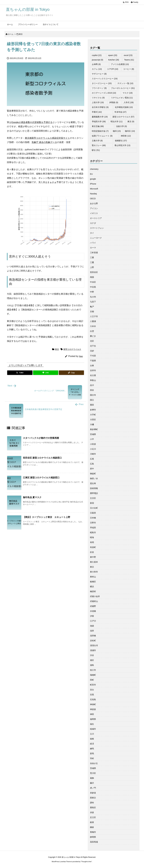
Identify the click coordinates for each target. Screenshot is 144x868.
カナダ (93, 223)
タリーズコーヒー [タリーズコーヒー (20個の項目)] (102, 83)
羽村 (92, 758)
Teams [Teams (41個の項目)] (129, 60)
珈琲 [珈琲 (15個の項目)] (117, 131)
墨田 (92, 405)
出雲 (92, 331)
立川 (92, 734)
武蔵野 (93, 606)
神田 (92, 714)
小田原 (93, 444)
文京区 (93, 498)
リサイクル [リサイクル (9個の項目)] (98, 98)
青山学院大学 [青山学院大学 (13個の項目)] (122, 145)
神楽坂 (93, 709)
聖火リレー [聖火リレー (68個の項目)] (99, 145)
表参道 (93, 793)
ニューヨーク (96, 238)
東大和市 (94, 572)
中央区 (93, 282)
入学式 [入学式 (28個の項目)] (129, 102)
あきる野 (94, 203)
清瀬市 (93, 650)
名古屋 (93, 375)
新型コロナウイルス (72, 349)
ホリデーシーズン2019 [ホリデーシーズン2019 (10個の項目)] (104, 93)
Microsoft (94, 189)
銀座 (92, 822)
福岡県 (93, 719)
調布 (92, 803)
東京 (21, 34)
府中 (92, 469)
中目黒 (93, 287)
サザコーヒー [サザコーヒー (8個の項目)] (99, 74)
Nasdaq (93, 194)
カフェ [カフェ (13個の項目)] (97, 69)
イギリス (94, 213)
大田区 (93, 420)
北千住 (93, 346)
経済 (92, 744)
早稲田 (93, 528)
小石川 (93, 449)
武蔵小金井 (95, 596)
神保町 (93, 704)
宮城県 (93, 434)
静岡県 (93, 837)
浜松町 (93, 641)
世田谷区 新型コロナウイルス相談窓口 (42, 458)
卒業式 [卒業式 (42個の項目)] (97, 112)
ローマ (93, 248)
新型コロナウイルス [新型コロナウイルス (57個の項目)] (123, 117)
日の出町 (94, 508)
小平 (92, 439)
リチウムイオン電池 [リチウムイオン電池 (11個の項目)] (122, 98)
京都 (92, 312)
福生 (92, 724)
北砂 (92, 351)
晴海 (92, 537)
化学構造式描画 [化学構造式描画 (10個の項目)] (124, 107)
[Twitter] (20, 373)
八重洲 (93, 321)
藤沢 (92, 783)
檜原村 (93, 591)
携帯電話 (94, 493)
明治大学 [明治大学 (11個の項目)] (117, 122)
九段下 (93, 302)
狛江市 (93, 670)
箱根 (92, 739)
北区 (92, 341)
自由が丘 (94, 763)
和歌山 (93, 380)
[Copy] (71, 373)
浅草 (92, 631)
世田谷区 (94, 272)
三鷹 (92, 262)
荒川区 (93, 773)
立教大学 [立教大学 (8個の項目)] (97, 141)
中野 (92, 292)
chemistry (94, 169)
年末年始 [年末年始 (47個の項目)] (120, 112)
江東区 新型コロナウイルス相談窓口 (41, 478)
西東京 (93, 798)
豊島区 (93, 808)
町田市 (93, 685)
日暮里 (93, 513)
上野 (92, 267)
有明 (92, 542)
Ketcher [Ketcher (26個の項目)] (114, 60)
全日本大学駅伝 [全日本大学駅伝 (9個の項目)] (100, 107)
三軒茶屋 (94, 253)
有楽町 (93, 547)
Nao (81, 356)
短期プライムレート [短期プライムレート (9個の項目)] (102, 136)
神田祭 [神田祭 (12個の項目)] (126, 136)
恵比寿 (93, 483)
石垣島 (93, 699)
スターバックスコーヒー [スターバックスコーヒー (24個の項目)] (105, 79)
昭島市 (93, 533)
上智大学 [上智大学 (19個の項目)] (98, 102)
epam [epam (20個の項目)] (113, 55)
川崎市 (93, 454)
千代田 (93, 356)
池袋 (92, 626)
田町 (92, 680)
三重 (92, 257)
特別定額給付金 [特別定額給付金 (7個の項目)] (100, 131)
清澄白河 (94, 645)
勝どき (93, 336)
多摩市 (93, 410)
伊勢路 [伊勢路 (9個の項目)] (114, 102)
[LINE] (46, 373)
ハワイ (93, 243)
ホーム (11, 34)
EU (91, 174)
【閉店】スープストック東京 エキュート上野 (47, 517)
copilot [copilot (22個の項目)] (97, 55)
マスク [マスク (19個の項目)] (128, 93)
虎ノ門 (93, 788)
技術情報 (94, 488)
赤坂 (92, 812)
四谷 (92, 390)
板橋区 (93, 582)
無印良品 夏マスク (32, 497)
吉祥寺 (93, 370)
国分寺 (93, 395)
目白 (92, 690)
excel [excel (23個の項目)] (128, 55)
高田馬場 (94, 842)
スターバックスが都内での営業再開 (41, 438)
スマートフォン (97, 228)
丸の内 (93, 297)
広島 (92, 464)
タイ (92, 233)
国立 (92, 400)
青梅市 (93, 832)
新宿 (92, 503)
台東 (92, 366)
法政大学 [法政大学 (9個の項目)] (121, 126)
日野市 (93, 523)
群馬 (92, 754)
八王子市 (94, 316)
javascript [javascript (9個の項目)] (97, 60)
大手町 (93, 415)
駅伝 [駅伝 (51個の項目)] (96, 150)
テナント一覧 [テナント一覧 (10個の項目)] (125, 83)
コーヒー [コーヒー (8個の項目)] (129, 69)
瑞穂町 (93, 675)
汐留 (92, 616)
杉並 (92, 552)
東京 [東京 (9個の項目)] (131, 122)
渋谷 (92, 655)
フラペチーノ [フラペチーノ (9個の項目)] (99, 88)
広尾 (92, 459)
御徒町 (93, 474)
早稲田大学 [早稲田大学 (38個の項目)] (99, 122)
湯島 (92, 665)
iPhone (93, 184)
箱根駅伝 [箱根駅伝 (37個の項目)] (121, 141)
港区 (92, 660)
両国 (92, 277)
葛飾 (92, 778)
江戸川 (93, 621)
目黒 (92, 695)
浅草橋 (93, 636)
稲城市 (93, 729)
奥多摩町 (94, 429)
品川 (92, 385)
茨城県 (93, 768)
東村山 (93, 577)
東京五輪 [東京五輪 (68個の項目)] (98, 126)
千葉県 (93, 361)
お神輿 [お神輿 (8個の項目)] (96, 64)
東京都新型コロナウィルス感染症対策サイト (47, 138)
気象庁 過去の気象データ (44, 142)
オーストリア (96, 218)
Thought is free (86, 862)
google (93, 179)
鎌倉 (92, 827)
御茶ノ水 (94, 478)
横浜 (92, 587)
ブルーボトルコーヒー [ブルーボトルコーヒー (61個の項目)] (123, 88)
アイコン (94, 208)
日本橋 (93, 518)
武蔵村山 (94, 601)
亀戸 (92, 307)
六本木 (93, 326)
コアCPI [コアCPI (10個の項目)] (112, 69)
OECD (93, 199)
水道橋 (93, 611)
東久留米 (94, 562)
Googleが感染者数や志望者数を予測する (32, 122)
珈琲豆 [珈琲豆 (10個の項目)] (130, 131)
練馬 (92, 749)
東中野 (93, 557)
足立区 (93, 817)
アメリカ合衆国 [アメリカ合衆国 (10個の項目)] (120, 64)
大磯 (92, 424)
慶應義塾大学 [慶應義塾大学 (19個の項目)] (100, 117)
